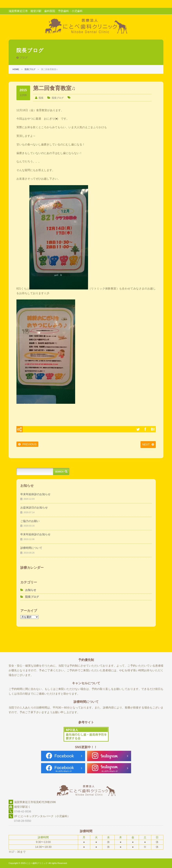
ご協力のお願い (30, 521)
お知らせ (31, 590)
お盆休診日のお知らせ (34, 507)
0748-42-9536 (23, 811)
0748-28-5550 (20, 821)
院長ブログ (30, 69)
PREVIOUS (30, 444)
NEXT (146, 444)
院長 (41, 98)
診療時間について (31, 548)
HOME (16, 69)
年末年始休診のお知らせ (35, 494)
